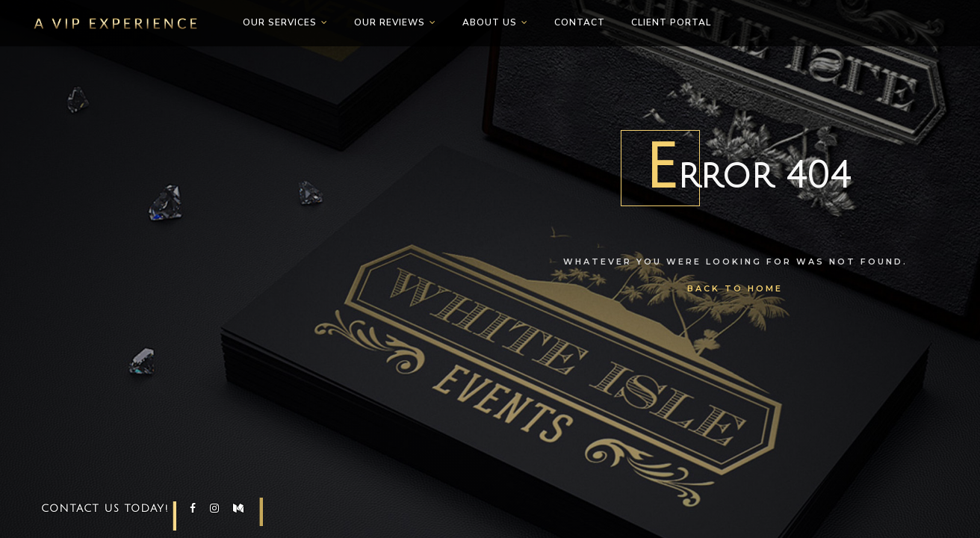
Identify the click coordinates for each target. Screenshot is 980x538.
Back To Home (735, 288)
